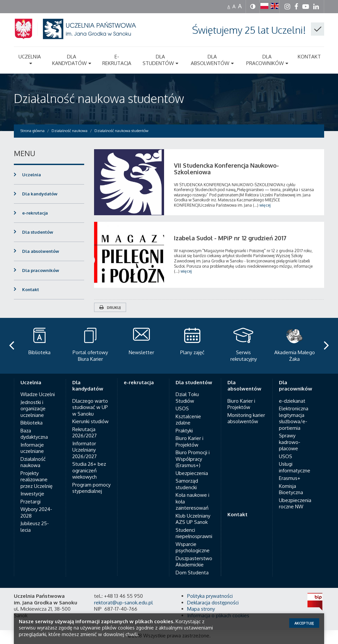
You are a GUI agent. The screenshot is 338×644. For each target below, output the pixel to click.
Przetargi (31, 495)
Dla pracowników (41, 270)
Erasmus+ (290, 472)
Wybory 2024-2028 (36, 506)
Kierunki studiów (90, 415)
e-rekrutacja (35, 213)
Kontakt (31, 289)
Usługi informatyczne (295, 461)
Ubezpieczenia (192, 467)
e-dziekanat (292, 394)
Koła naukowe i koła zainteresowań (192, 495)
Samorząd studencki (187, 478)
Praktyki (184, 424)
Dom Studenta (192, 566)
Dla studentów (38, 232)
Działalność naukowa (33, 456)
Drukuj (110, 308)
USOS (182, 402)
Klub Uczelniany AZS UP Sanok (193, 512)
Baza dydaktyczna (34, 427)
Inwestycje (32, 487)
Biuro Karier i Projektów (189, 435)
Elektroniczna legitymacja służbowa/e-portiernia (294, 412)
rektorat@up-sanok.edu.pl (123, 596)
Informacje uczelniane (32, 441)
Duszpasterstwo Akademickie (194, 555)
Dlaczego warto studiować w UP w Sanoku (90, 401)
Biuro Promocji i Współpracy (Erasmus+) (193, 453)
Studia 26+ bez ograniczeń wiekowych (89, 464)
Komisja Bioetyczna (291, 483)
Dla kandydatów (40, 194)
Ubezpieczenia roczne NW (295, 497)
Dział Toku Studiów (187, 391)
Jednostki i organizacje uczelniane (33, 402)
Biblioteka (32, 416)
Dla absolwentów (41, 251)
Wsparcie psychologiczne (193, 541)
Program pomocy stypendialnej (91, 481)
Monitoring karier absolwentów (246, 412)
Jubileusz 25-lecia (35, 520)
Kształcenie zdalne (188, 413)
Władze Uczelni (38, 388)
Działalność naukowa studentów (99, 98)
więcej (265, 205)
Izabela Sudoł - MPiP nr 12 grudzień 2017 (230, 238)
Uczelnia (32, 175)
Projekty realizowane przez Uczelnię (36, 473)
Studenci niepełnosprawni (194, 527)
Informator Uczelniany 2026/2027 (84, 443)
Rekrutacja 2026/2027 (84, 426)
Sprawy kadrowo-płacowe (290, 436)
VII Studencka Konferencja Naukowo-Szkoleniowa (226, 169)
